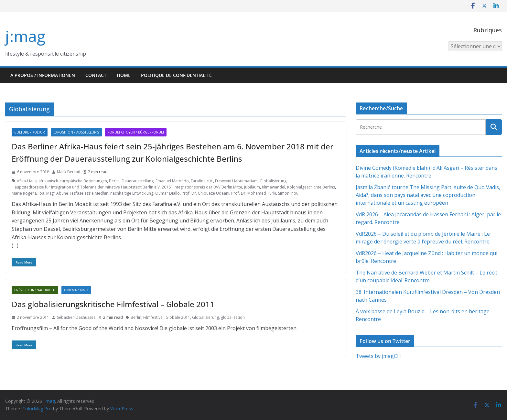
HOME (124, 75)
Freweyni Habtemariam (236, 181)
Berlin (114, 181)
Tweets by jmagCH (378, 356)
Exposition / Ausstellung (76, 132)
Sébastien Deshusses (76, 317)
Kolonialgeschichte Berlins (311, 187)
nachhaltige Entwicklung (132, 193)
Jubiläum (252, 187)
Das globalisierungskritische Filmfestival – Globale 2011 (113, 304)
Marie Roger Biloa (28, 193)
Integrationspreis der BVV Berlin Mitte (208, 187)
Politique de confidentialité (176, 75)
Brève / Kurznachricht (35, 290)
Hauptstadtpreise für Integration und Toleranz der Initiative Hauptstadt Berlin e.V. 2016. (92, 187)
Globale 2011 (178, 317)
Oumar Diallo (167, 193)
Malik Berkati (69, 172)
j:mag (25, 36)
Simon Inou (288, 193)
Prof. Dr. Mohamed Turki (254, 193)
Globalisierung (273, 181)
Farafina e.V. (202, 181)
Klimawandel (274, 187)
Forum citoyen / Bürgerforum (136, 132)
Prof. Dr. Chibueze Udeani (205, 193)
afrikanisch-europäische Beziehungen (73, 181)
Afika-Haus (27, 181)
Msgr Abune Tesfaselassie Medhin (77, 193)
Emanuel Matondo (172, 181)
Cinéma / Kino (76, 290)
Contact (96, 75)
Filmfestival (153, 317)
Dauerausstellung (138, 181)
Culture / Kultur (30, 132)
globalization (233, 317)
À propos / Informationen (43, 75)
